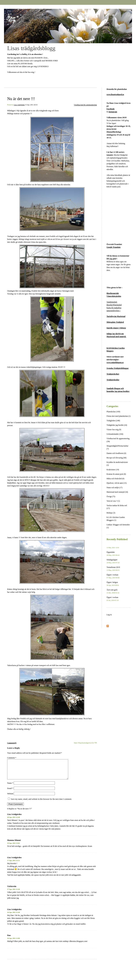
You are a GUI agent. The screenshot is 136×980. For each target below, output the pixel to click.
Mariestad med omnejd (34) (117, 492)
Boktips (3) (111, 513)
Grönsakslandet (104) (115, 434)
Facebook (110, 109)
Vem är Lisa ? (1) (113, 501)
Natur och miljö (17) (114, 488)
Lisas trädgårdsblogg (31, 48)
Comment (12, 758)
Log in (109, 615)
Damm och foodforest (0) (116, 453)
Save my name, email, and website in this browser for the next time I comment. (41, 803)
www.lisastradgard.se (115, 94)
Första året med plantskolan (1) (119, 416)
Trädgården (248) (113, 421)
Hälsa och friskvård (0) (115, 479)
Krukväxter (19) (113, 470)
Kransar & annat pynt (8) (116, 474)
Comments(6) (12, 743)
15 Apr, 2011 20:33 (31, 105)
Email (10, 792)
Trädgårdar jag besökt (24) (117, 425)
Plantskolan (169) (113, 412)
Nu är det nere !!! (21, 99)
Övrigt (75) (111, 496)
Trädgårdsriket (113, 374)
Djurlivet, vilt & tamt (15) (117, 483)
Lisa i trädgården (19, 105)
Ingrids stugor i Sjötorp (116, 328)
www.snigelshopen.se (115, 362)
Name (10, 787)
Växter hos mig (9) (114, 430)
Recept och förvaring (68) (116, 458)
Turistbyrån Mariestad (116, 316)
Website (10, 797)
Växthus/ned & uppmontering (85, 105)
